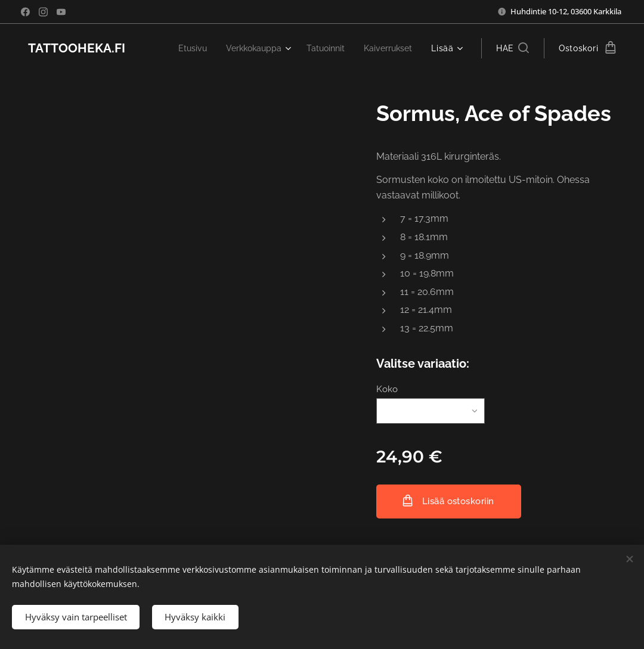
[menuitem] (181, 48)
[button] (513, 48)
